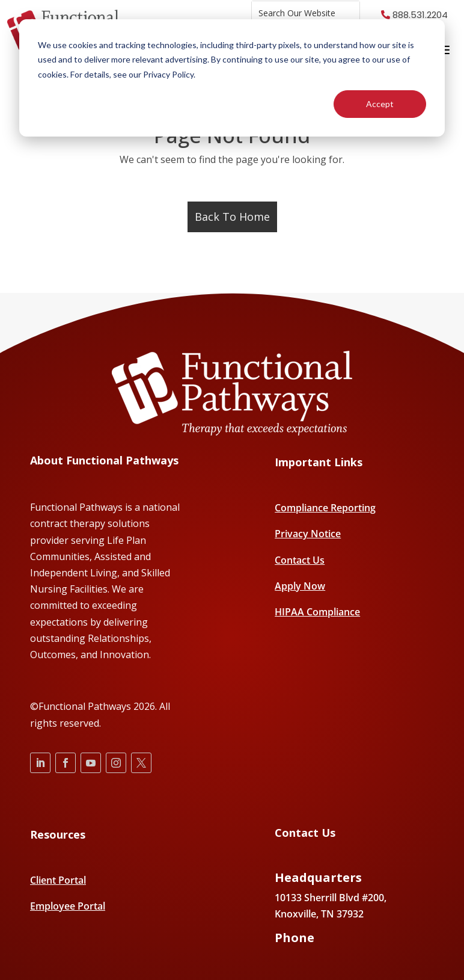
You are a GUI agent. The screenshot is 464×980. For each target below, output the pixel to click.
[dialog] (232, 78)
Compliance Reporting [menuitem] (325, 508)
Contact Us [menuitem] (300, 560)
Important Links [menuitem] (319, 462)
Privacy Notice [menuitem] (308, 534)
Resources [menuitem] (58, 835)
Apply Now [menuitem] (300, 586)
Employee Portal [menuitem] (68, 906)
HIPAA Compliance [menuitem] (317, 612)
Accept (380, 104)
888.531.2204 (420, 15)
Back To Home (232, 217)
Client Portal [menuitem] (58, 880)
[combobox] (306, 13)
